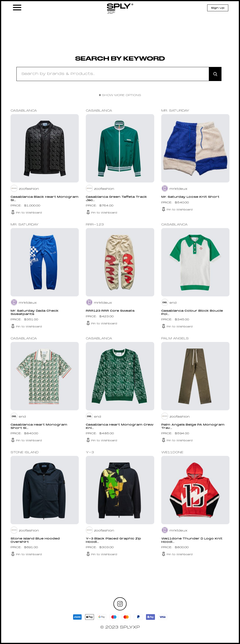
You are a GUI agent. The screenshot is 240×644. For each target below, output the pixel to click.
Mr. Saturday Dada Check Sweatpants (35, 312)
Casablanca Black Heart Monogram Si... (34, 199)
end (173, 303)
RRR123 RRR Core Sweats (111, 311)
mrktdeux (179, 189)
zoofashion (29, 189)
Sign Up (218, 8)
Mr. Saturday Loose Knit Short (191, 197)
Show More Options (120, 95)
